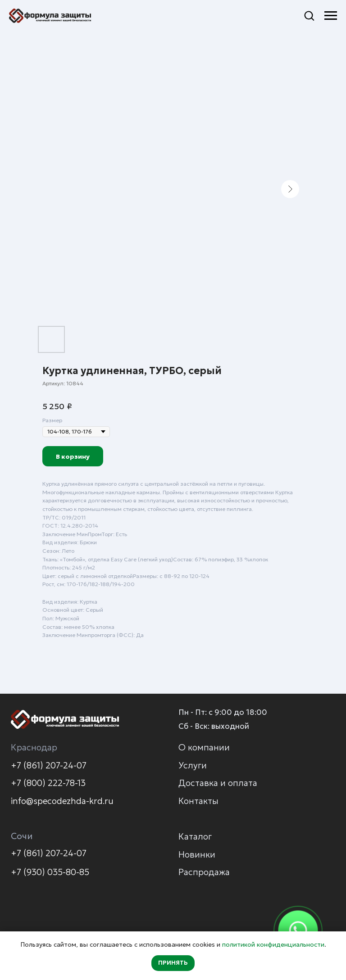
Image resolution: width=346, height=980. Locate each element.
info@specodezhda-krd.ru (62, 801)
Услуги (193, 765)
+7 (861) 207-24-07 (49, 765)
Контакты (198, 801)
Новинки (197, 854)
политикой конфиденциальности (273, 944)
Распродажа (204, 872)
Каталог (195, 836)
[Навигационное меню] (331, 16)
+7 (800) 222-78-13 (48, 783)
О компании (204, 747)
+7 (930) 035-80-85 (50, 872)
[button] (309, 15)
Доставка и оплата (218, 783)
